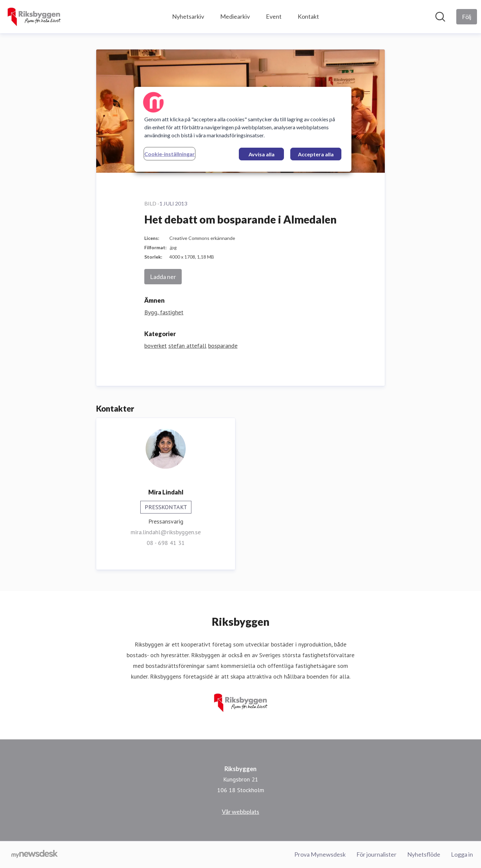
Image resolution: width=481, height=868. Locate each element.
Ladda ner (163, 277)
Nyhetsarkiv (188, 16)
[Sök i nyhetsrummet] (440, 17)
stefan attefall (187, 346)
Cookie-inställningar (170, 154)
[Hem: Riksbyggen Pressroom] (34, 17)
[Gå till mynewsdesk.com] (35, 855)
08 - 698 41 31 (166, 543)
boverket (155, 346)
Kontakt (308, 16)
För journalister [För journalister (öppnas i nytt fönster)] (376, 854)
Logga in (462, 854)
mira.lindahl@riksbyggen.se (166, 532)
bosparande (223, 346)
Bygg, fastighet (164, 312)
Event (274, 16)
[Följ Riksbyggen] (467, 17)
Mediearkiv (235, 16)
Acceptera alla (316, 154)
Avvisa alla (262, 154)
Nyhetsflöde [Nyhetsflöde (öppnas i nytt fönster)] (424, 854)
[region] (243, 129)
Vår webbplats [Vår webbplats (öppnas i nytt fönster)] (240, 812)
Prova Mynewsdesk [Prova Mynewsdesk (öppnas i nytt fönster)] (320, 854)
